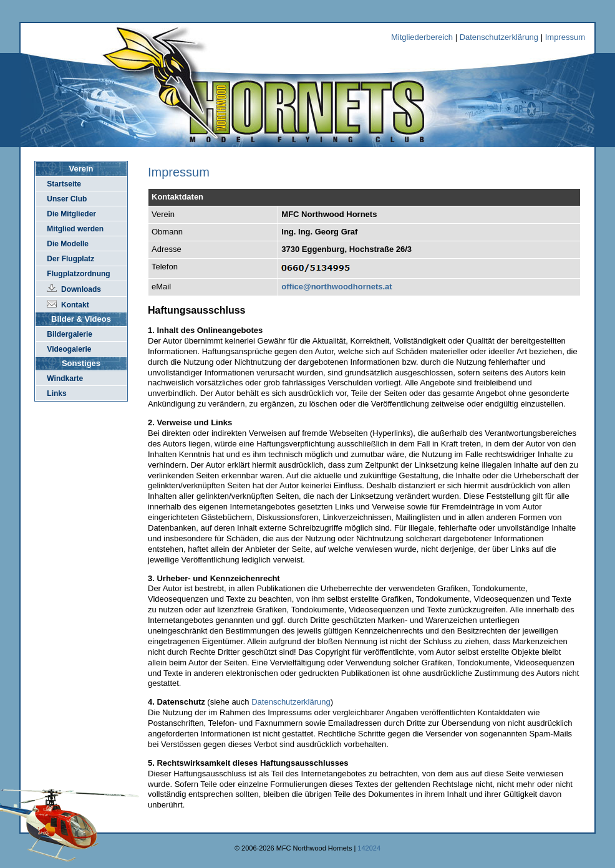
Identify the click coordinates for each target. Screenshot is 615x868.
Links (56, 393)
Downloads (81, 289)
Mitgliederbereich (422, 37)
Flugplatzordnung (78, 274)
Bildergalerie (70, 334)
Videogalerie (69, 349)
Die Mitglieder (71, 214)
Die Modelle (68, 244)
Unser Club (67, 199)
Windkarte (65, 379)
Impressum (565, 37)
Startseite (64, 184)
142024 (369, 848)
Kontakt (75, 305)
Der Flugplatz (70, 259)
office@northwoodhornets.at (337, 287)
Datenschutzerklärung (499, 37)
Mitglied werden (75, 229)
